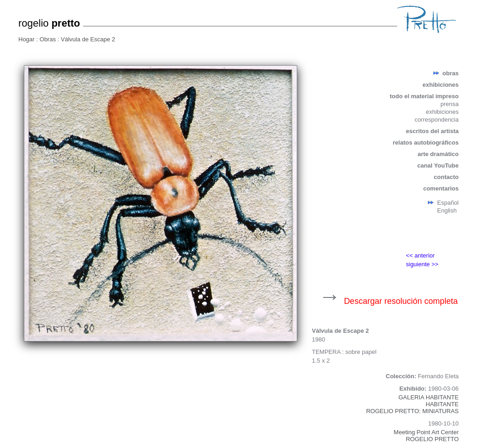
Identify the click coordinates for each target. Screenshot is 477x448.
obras (451, 73)
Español (448, 203)
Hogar (27, 39)
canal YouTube (438, 165)
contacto (446, 177)
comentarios (441, 188)
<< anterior (420, 255)
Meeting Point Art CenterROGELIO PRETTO (426, 436)
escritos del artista (432, 131)
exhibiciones (441, 85)
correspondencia (437, 120)
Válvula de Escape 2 (88, 39)
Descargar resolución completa (401, 301)
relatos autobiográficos (426, 143)
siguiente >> (422, 264)
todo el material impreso (424, 96)
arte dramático (438, 154)
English (447, 210)
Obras (48, 39)
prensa (449, 104)
